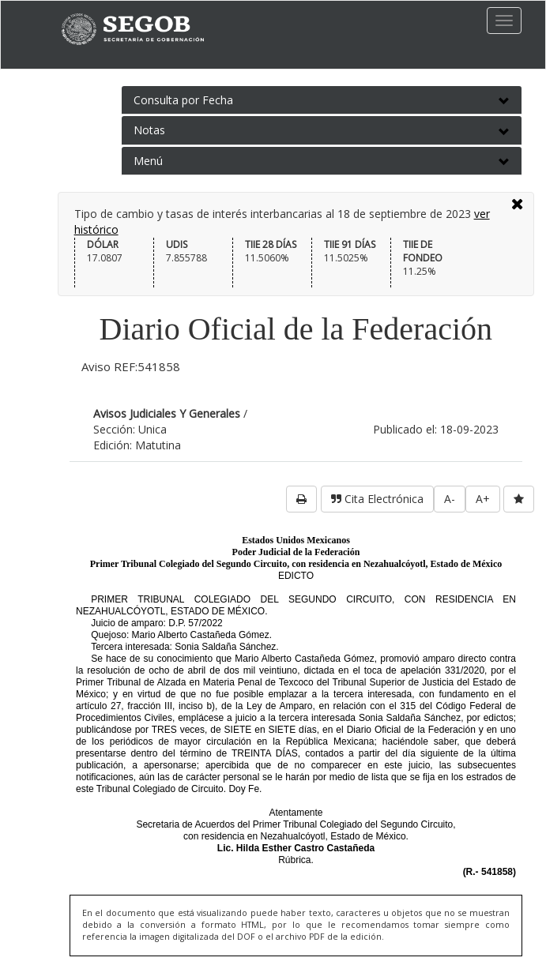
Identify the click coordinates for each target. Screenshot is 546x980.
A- (450, 499)
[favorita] (519, 499)
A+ (483, 499)
